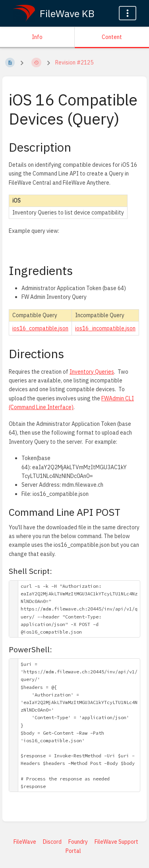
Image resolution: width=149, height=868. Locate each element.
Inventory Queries (92, 372)
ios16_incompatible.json (105, 328)
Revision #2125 (74, 62)
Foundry (78, 842)
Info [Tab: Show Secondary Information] (37, 37)
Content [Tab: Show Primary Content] (112, 37)
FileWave (25, 842)
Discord (52, 842)
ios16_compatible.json (40, 328)
